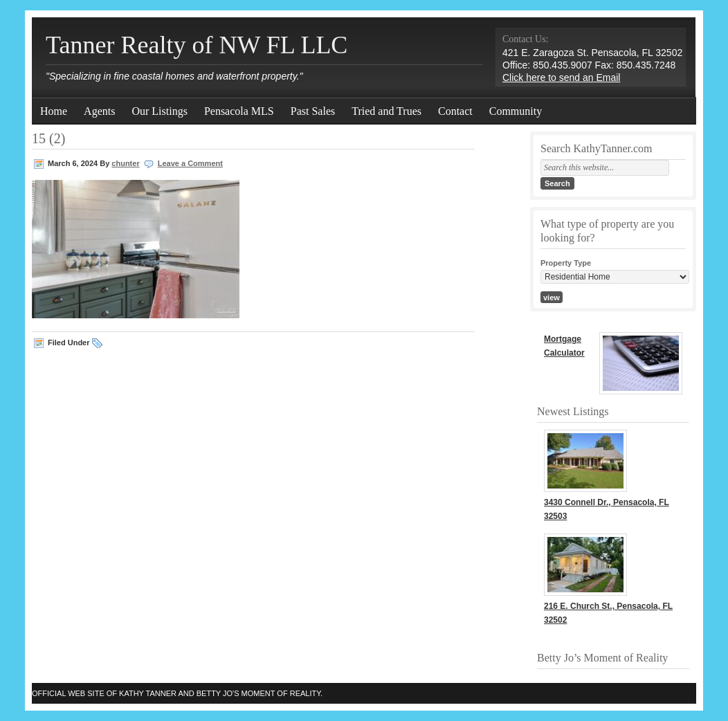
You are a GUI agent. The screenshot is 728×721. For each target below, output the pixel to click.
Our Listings (159, 111)
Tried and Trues (386, 111)
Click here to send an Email (561, 77)
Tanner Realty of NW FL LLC (197, 45)
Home (54, 111)
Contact (455, 111)
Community (516, 111)
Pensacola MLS (239, 111)
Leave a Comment (190, 163)
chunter (125, 163)
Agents (99, 111)
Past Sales (313, 111)
